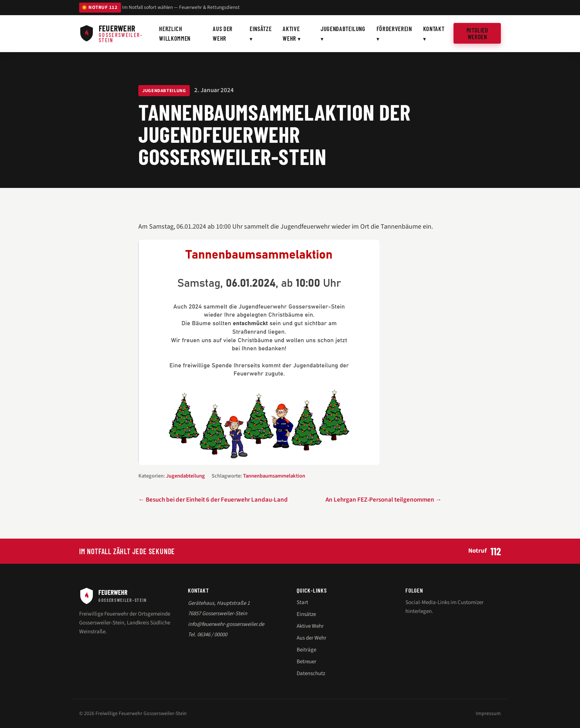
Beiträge (306, 650)
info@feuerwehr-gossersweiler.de (226, 624)
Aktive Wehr (291, 33)
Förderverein (394, 28)
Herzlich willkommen (175, 33)
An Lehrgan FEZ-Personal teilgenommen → (384, 500)
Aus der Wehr (223, 33)
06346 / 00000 (212, 635)
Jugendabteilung (343, 28)
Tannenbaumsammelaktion (274, 476)
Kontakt (434, 28)
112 (496, 551)
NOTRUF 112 (100, 7)
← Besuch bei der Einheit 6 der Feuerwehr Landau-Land (213, 500)
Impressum (488, 714)
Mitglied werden (477, 33)
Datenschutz (311, 673)
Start (302, 602)
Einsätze (261, 28)
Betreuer (306, 662)
